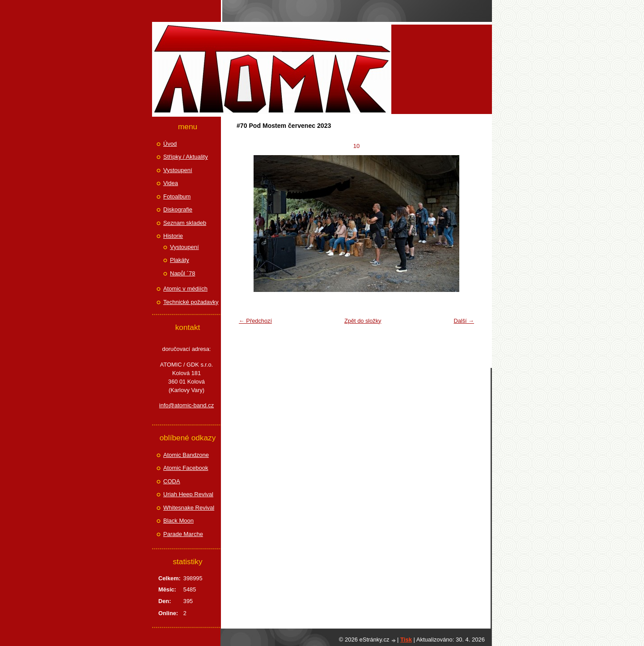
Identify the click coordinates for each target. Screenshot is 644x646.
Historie (173, 236)
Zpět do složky (363, 321)
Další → (464, 321)
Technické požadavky (191, 302)
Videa (171, 183)
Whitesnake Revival (189, 508)
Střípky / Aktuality (186, 157)
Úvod (170, 144)
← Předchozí (255, 321)
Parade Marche (183, 534)
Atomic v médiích (185, 289)
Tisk (406, 640)
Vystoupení (178, 170)
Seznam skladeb (185, 223)
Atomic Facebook (186, 468)
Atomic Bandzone (186, 455)
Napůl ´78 (182, 273)
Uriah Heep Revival (188, 494)
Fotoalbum (177, 196)
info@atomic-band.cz (186, 405)
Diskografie (178, 209)
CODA (172, 481)
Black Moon (178, 521)
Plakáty (180, 260)
